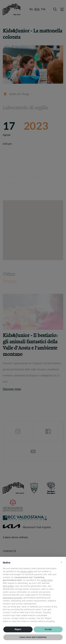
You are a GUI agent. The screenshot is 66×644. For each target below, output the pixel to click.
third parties (8, 586)
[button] (61, 562)
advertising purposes (13, 598)
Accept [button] (48, 629)
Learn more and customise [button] (33, 637)
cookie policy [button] (47, 580)
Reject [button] (18, 629)
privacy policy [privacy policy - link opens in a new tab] (27, 571)
